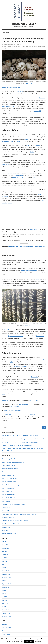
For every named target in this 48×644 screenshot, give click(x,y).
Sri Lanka (38, 279)
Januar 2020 (5, 571)
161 (11, 362)
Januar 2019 (5, 610)
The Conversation (24, 404)
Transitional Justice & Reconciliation (12, 524)
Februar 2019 (6, 607)
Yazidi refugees (40, 336)
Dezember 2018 (6, 613)
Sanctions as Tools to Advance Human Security (15, 521)
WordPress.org (6, 634)
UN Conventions (16, 410)
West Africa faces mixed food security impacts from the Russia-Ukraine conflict (24, 439)
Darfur (32, 152)
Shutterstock (29, 84)
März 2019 (5, 603)
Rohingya (38, 145)
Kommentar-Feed (7, 631)
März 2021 (5, 555)
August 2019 (5, 587)
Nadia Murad (34, 230)
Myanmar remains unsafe (15, 336)
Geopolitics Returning (8, 475)
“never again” (37, 111)
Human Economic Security (9, 482)
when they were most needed (29, 271)
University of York (15, 88)
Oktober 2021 (6, 548)
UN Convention (19, 92)
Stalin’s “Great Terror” (18, 177)
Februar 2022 (6, 545)
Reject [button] (32, 641)
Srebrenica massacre (8, 141)
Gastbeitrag (19, 44)
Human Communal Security (10, 46)
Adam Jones (15, 171)
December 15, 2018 (9, 329)
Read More (38, 641)
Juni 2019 (5, 594)
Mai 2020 (4, 558)
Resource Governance (8, 517)
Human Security (6, 501)
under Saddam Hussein (8, 173)
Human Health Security (8, 491)
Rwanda (26, 139)
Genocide (8, 410)
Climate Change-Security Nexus (10, 459)
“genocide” (42, 98)
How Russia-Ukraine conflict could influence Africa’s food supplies (20, 442)
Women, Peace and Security (9, 534)
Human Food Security (8, 488)
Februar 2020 (6, 568)
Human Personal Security (23, 46)
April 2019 (5, 600)
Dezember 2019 (6, 574)
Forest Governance (7, 472)
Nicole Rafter (5, 165)
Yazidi (28, 145)
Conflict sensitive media (8, 465)
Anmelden (5, 624)
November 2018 (6, 616)
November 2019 (6, 577)
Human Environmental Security (10, 485)
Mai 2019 (4, 597)
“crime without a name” (8, 107)
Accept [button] (26, 641)
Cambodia (20, 141)
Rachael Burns (6, 88)
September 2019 (6, 584)
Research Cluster (24, 24)
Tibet (34, 177)
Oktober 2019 (6, 581)
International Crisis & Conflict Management (14, 504)
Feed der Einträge (7, 628)
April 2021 (5, 551)
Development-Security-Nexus (10, 469)
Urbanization (5, 530)
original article (15, 406)
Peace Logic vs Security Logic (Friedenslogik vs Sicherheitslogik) (20, 514)
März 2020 (5, 564)
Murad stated (34, 377)
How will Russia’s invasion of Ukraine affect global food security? (20, 436)
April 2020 (5, 561)
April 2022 (5, 542)
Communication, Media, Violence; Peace (13, 462)
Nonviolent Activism (7, 511)
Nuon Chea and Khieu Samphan (20, 366)
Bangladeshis (19, 175)
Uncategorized (6, 527)
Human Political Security (36, 46)
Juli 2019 (4, 590)
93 (44, 360)
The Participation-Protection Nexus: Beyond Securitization (18, 445)
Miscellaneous (6, 508)
